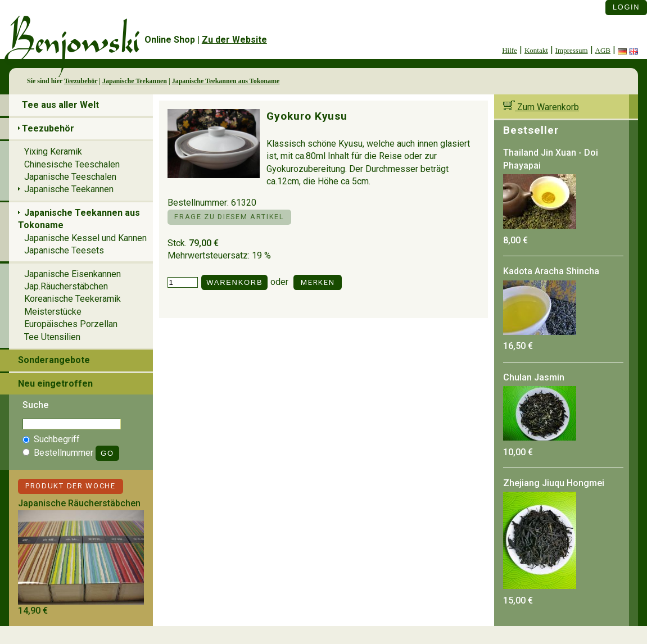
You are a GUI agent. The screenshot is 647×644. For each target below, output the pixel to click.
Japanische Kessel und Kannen (85, 238)
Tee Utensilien (52, 337)
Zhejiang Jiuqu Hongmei (554, 483)
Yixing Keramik (53, 151)
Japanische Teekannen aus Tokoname (226, 81)
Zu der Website (234, 40)
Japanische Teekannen (135, 81)
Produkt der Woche (71, 486)
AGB (603, 50)
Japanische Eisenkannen (73, 274)
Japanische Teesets (64, 250)
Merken (318, 282)
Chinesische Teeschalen (72, 164)
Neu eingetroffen (55, 384)
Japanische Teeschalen (70, 177)
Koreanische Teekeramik (73, 299)
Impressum (572, 50)
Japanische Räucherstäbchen (79, 503)
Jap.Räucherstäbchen (66, 286)
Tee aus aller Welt (60, 105)
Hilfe (510, 50)
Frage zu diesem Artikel (229, 217)
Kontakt (536, 50)
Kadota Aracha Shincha (551, 271)
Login (626, 7)
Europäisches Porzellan (71, 324)
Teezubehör (81, 81)
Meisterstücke (53, 312)
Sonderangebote (54, 360)
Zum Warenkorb (541, 107)
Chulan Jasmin (534, 377)
